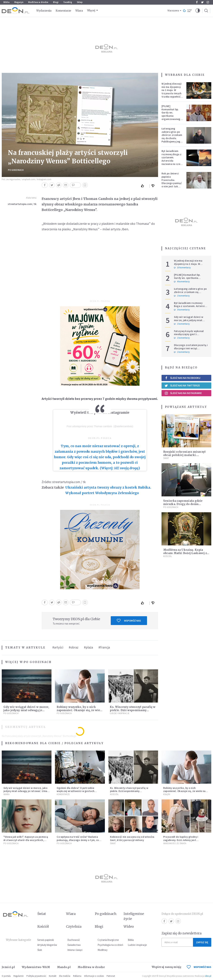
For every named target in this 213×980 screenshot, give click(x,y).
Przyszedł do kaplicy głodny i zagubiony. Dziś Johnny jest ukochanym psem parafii (181, 840)
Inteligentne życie (134, 916)
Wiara (79, 11)
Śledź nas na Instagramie (183, 393)
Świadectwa (74, 945)
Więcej (91, 10)
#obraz (74, 647)
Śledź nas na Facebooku (183, 378)
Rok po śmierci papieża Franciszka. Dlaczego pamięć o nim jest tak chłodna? (172, 182)
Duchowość (74, 940)
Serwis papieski (46, 940)
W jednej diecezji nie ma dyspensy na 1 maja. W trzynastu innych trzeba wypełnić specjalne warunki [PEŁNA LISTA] (172, 93)
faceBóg (68, 2)
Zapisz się (202, 942)
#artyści (58, 647)
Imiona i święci (75, 950)
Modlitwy (103, 950)
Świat (166, 458)
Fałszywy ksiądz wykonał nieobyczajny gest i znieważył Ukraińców (189, 334)
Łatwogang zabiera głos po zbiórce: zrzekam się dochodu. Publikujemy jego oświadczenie (172, 137)
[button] (198, 11)
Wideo (129, 926)
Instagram (208, 2)
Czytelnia (74, 926)
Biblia (6, 2)
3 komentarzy (182, 310)
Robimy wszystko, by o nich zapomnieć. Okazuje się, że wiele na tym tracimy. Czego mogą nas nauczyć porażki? (186, 793)
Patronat (111, 976)
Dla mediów (65, 976)
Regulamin (19, 976)
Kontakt (53, 976)
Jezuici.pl (8, 967)
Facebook (197, 2)
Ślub (40, 950)
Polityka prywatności (36, 976)
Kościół (167, 556)
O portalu (6, 976)
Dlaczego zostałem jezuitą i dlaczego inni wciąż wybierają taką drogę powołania (191, 350)
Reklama (77, 976)
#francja (104, 647)
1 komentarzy (182, 296)
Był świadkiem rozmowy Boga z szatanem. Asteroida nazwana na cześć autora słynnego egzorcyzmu (172, 161)
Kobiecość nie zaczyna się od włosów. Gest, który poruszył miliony (132, 838)
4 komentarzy (182, 282)
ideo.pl (208, 976)
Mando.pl (64, 967)
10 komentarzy (182, 268)
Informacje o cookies (94, 976)
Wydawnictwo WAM (36, 967)
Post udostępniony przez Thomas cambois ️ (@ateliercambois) (100, 426)
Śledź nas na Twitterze (182, 386)
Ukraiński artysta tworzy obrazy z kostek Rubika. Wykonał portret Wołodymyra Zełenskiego (108, 490)
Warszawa (173, 11)
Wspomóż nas (129, 621)
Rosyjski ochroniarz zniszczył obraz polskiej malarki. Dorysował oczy (184, 455)
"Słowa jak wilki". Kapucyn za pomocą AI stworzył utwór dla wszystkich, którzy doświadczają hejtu (26, 840)
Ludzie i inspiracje (120, 713)
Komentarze (63, 11)
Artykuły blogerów (47, 945)
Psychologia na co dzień (110, 945)
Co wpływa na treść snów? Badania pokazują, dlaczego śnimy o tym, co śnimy (78, 840)
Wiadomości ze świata (175, 843)
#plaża (88, 647)
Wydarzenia (44, 11)
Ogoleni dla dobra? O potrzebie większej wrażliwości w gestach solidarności (75, 791)
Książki (167, 794)
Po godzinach (16, 170)
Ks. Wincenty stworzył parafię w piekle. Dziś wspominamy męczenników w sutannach (133, 710)
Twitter (202, 2)
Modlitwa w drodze (38, 2)
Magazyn (19, 2)
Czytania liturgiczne (108, 940)
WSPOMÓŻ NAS (199, 967)
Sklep (80, 2)
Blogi (56, 2)
